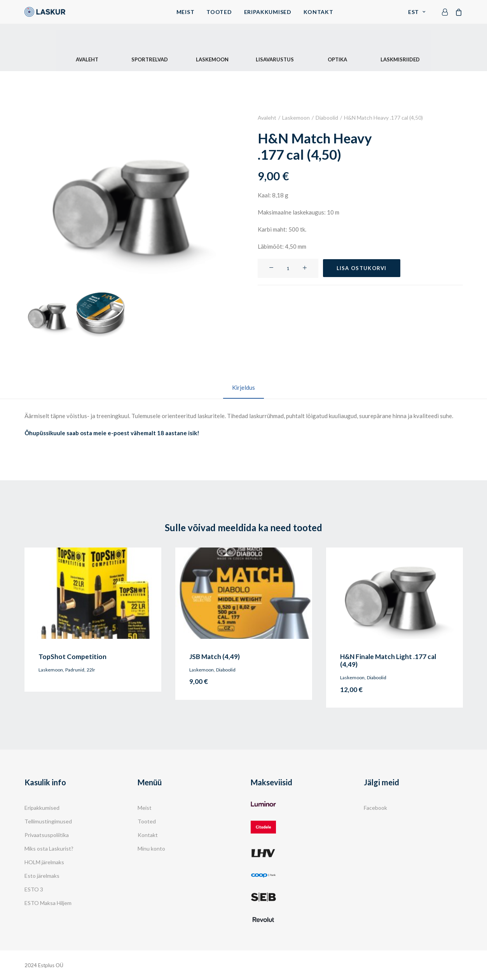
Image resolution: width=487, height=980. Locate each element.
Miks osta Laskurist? (49, 848)
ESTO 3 (34, 889)
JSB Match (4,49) (215, 656)
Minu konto (151, 848)
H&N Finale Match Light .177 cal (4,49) (388, 660)
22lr (91, 670)
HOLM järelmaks (44, 862)
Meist (186, 12)
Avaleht (267, 118)
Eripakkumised (268, 12)
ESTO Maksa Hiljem (48, 903)
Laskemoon (296, 118)
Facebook (375, 808)
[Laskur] (45, 12)
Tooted (219, 12)
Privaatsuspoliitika (47, 835)
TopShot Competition (72, 656)
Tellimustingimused (48, 821)
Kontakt (319, 12)
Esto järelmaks (42, 876)
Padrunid (75, 670)
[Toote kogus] (288, 268)
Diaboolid (327, 118)
